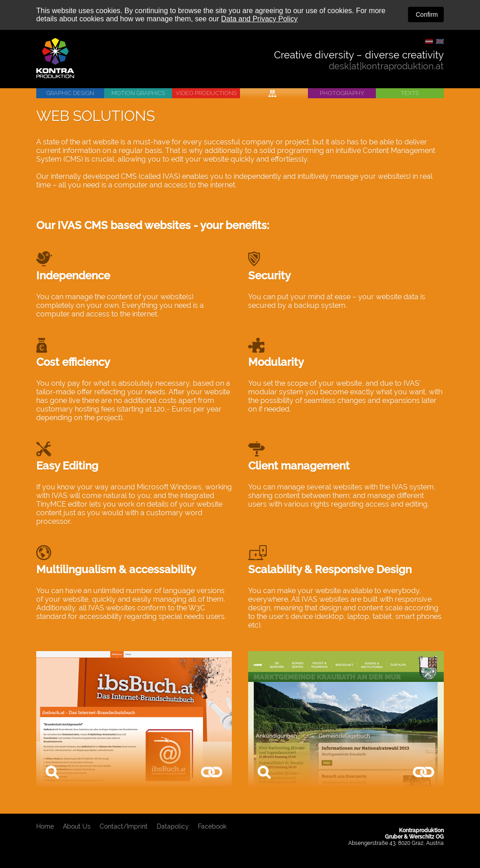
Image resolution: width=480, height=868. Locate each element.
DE (429, 41)
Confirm (426, 14)
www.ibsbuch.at (212, 772)
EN (440, 41)
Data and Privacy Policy (259, 19)
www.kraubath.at (424, 772)
